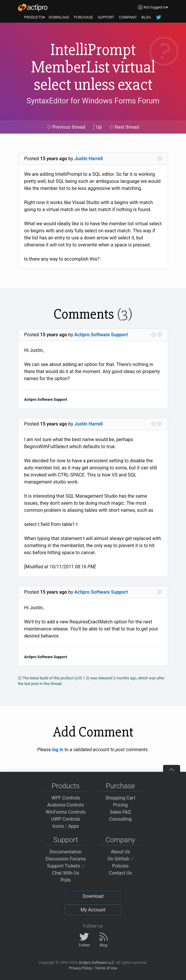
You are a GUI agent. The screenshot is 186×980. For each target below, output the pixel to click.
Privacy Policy (80, 968)
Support (66, 840)
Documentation (65, 852)
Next (124, 127)
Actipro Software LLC (96, 962)
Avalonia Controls (66, 805)
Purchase (121, 786)
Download (93, 896)
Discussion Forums (66, 859)
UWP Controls (66, 819)
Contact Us (121, 873)
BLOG (146, 17)
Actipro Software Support (101, 335)
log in (58, 750)
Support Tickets (66, 866)
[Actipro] (33, 7)
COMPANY (128, 17)
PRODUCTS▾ (35, 17)
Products (66, 786)
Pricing (120, 805)
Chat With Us (66, 873)
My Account (93, 910)
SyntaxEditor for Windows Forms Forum (93, 101)
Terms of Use (106, 968)
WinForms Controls (66, 812)
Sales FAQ (120, 812)
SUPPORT (106, 17)
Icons (58, 826)
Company (120, 840)
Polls (65, 880)
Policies (120, 866)
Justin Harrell (89, 159)
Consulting (120, 819)
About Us (120, 852)
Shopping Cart (120, 798)
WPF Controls (65, 798)
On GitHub (120, 859)
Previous (66, 127)
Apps (73, 826)
